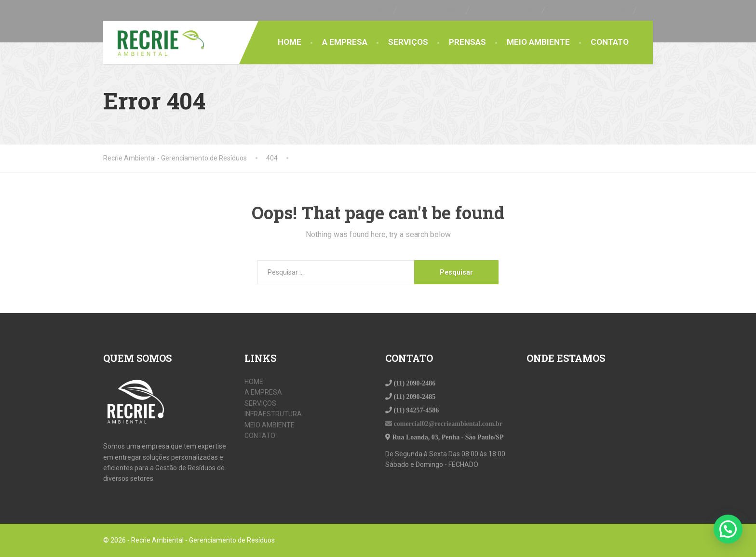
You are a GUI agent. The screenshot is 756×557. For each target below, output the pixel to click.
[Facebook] (649, 10)
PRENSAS (467, 42)
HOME (290, 42)
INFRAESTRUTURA (273, 414)
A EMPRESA (345, 42)
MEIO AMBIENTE (538, 42)
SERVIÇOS (408, 42)
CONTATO (610, 42)
